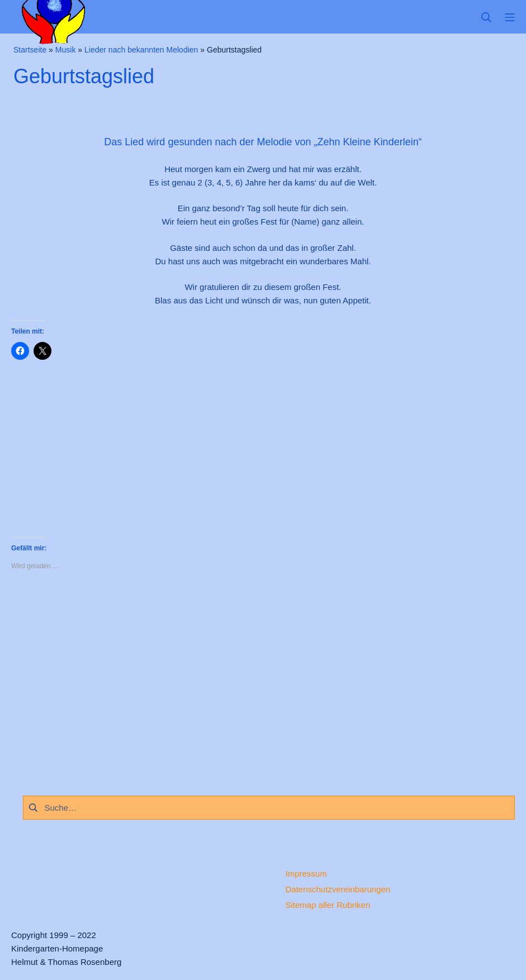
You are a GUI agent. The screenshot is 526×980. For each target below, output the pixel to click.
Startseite (30, 50)
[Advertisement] (263, 680)
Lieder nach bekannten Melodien (141, 50)
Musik (66, 50)
